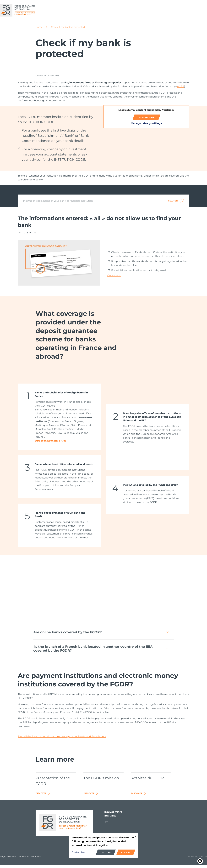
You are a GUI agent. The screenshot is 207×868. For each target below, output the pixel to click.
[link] (59, 420)
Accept (126, 852)
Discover (43, 796)
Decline (106, 852)
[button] (103, 635)
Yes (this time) (146, 120)
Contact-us (114, 278)
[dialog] (103, 846)
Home (39, 30)
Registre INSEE (8, 859)
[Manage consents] (200, 861)
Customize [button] (78, 852)
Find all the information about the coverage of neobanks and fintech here (62, 739)
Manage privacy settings (146, 126)
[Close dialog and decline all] (136, 835)
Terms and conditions (30, 859)
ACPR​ (181, 89)
